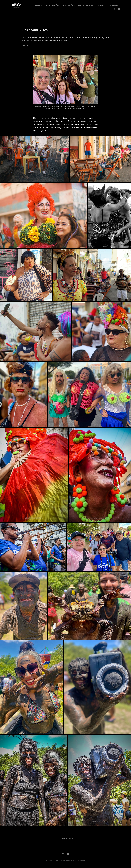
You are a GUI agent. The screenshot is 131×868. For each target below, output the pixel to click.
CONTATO (101, 5)
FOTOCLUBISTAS (86, 5)
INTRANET (113, 5)
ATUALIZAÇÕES (53, 5)
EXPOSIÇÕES (69, 5)
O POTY (39, 5)
